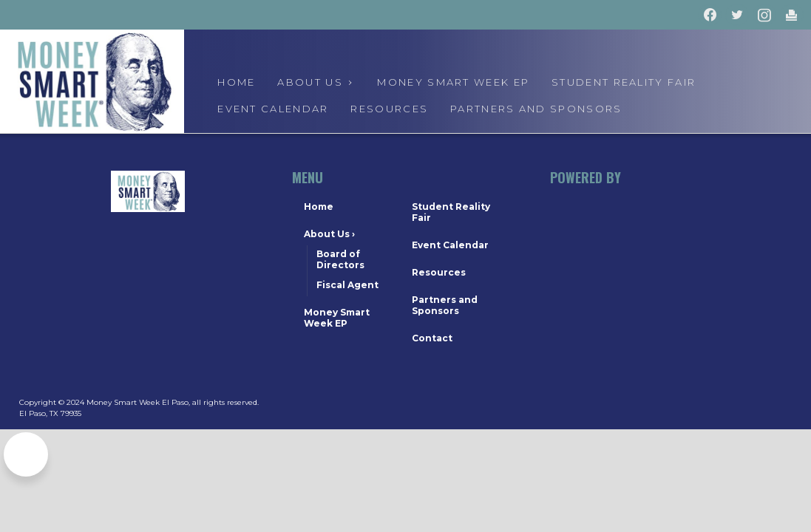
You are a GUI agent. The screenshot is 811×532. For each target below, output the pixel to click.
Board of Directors (340, 259)
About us (316, 82)
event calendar (273, 109)
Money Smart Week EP (453, 82)
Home (236, 82)
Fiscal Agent (347, 285)
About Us (329, 234)
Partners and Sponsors (536, 109)
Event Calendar (450, 245)
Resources (389, 109)
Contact (432, 338)
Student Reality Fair (624, 82)
